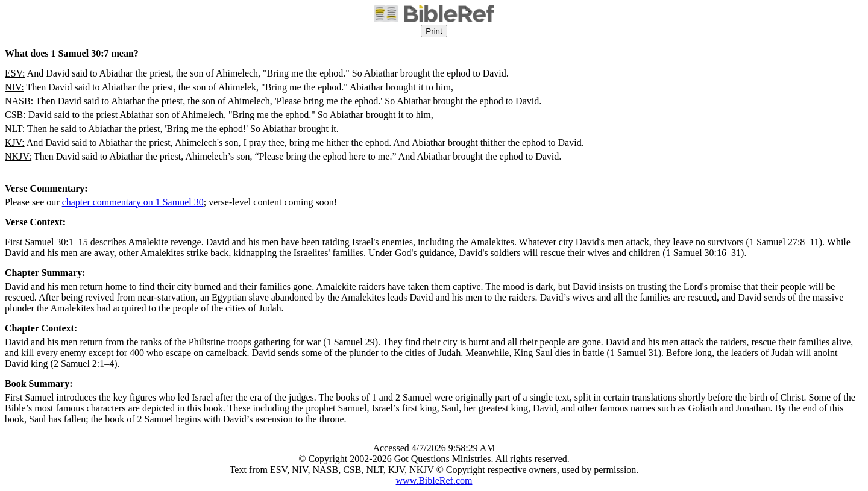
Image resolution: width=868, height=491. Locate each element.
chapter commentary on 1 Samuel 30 (133, 202)
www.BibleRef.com (434, 480)
